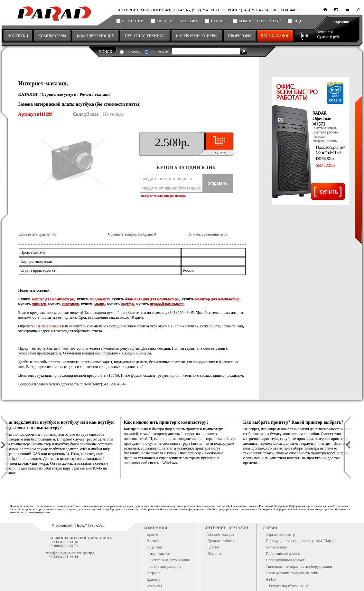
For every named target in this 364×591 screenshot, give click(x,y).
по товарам (160, 51)
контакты (154, 586)
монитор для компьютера (217, 299)
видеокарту (100, 299)
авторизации (158, 554)
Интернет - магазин (178, 21)
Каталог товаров (221, 534)
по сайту (134, 51)
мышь (100, 304)
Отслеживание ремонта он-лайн (292, 573)
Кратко (152, 534)
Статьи (213, 547)
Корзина (214, 554)
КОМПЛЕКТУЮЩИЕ (95, 36)
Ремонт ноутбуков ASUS (289, 586)
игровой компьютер (167, 304)
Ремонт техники (95, 94)
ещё (298, 21)
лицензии (154, 547)
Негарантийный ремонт (285, 560)
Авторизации (277, 547)
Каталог (28, 94)
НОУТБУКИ (18, 36)
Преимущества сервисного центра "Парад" (301, 541)
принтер (39, 304)
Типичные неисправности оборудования (299, 567)
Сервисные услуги (59, 94)
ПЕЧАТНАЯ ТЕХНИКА (145, 36)
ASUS (271, 579)
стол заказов (51, 326)
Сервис (219, 21)
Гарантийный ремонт (283, 554)
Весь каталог (275, 36)
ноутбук (128, 304)
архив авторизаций (165, 567)
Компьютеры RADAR (260, 21)
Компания (134, 21)
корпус (38, 299)
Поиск (106, 52)
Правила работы (221, 541)
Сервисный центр (280, 534)
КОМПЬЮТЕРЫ (52, 36)
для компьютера (59, 299)
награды (154, 573)
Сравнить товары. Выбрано (132, 234)
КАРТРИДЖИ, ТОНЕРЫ (197, 36)
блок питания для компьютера (152, 299)
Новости (154, 541)
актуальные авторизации (170, 560)
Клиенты (154, 579)
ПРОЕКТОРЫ (240, 36)
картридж (70, 304)
